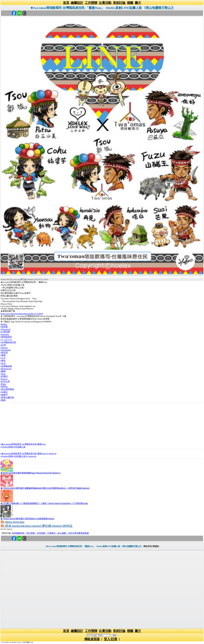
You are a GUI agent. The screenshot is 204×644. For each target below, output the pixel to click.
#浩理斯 (4, 327)
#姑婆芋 (4, 395)
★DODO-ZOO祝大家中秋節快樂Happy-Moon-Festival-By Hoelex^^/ (31, 473)
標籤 (130, 3)
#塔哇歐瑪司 (6, 337)
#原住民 (4, 352)
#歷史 (3, 361)
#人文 (3, 358)
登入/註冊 (111, 639)
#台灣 (3, 345)
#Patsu (3, 384)
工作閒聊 (91, 3)
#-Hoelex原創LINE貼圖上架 (13, 447)
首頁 (66, 3)
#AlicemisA (6, 329)
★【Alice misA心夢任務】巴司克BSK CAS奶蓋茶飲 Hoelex (27, 519)
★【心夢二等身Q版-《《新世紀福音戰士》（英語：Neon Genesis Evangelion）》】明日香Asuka (44, 503)
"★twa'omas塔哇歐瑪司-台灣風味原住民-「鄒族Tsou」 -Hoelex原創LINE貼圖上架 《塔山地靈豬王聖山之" (94, 546)
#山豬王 (4, 392)
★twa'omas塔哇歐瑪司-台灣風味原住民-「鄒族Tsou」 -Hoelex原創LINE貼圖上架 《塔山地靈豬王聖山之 (102, 8)
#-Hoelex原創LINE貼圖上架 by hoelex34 (18, 456)
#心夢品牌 (5, 332)
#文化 (3, 363)
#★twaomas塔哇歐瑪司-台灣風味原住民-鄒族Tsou (23, 444)
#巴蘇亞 (4, 376)
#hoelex (4, 324)
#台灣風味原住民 (8, 342)
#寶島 (3, 355)
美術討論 (119, 3)
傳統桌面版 (92, 639)
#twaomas (5, 334)
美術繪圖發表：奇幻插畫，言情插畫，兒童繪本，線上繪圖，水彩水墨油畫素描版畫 (50, 533)
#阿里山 (4, 386)
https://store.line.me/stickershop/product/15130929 (22, 314)
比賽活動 (105, 3)
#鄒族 (3, 371)
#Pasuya (4, 379)
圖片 (138, 3)
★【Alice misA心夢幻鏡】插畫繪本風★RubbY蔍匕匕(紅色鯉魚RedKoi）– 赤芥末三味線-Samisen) (45, 488)
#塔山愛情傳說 (7, 389)
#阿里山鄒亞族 (7, 397)
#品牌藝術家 (6, 366)
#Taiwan (4, 348)
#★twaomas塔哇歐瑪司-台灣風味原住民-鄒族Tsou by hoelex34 (28, 454)
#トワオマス (6, 340)
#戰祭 (3, 400)
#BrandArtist (6, 369)
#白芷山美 (5, 381)
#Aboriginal (6, 350)
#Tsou (3, 374)
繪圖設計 (77, 3)
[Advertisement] (102, 422)
